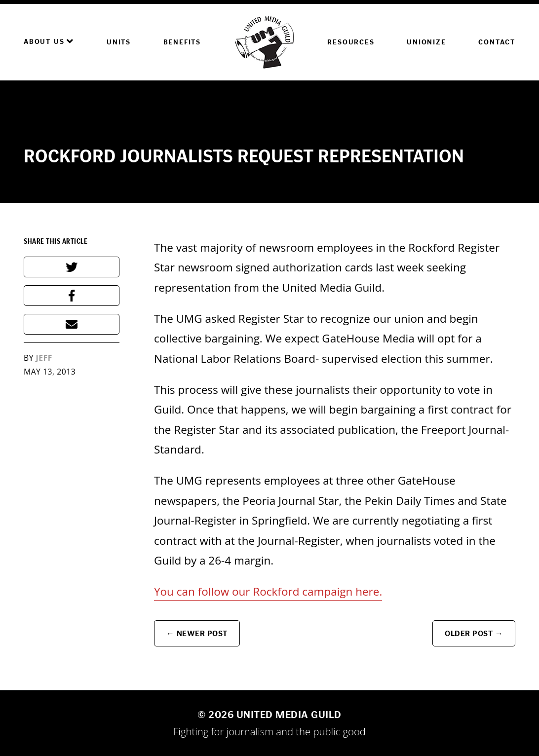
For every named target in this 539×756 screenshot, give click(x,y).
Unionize (426, 42)
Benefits (182, 42)
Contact (497, 42)
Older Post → (474, 633)
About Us (49, 41)
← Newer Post (197, 633)
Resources (351, 42)
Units (119, 42)
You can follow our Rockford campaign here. (268, 591)
